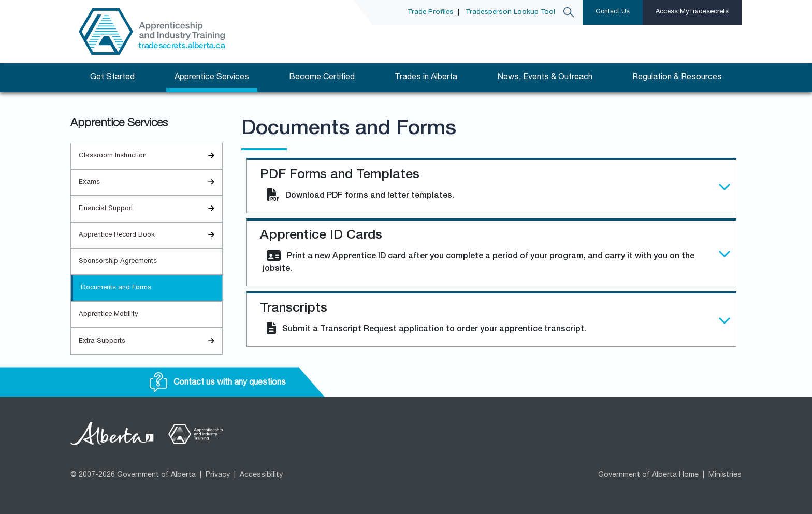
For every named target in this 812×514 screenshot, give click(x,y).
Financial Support (150, 209)
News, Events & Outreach (545, 78)
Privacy (218, 475)
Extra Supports (150, 341)
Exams (150, 182)
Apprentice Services (212, 78)
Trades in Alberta (426, 78)
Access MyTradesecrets (692, 12)
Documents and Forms (116, 288)
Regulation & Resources (677, 78)
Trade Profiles (431, 12)
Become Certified (322, 78)
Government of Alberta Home (648, 475)
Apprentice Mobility (108, 314)
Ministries (725, 475)
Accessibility (261, 475)
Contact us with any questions (218, 383)
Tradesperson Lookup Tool (510, 12)
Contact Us (613, 12)
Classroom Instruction (150, 156)
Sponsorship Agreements (118, 262)
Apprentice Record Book (150, 235)
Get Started (112, 78)
